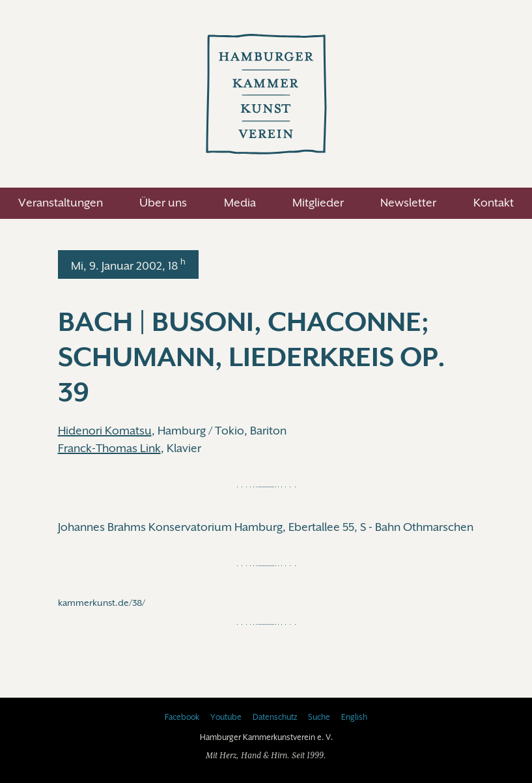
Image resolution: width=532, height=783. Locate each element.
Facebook (182, 717)
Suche (319, 717)
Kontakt (494, 203)
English (354, 717)
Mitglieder (318, 203)
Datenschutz (275, 717)
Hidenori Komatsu (105, 431)
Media (240, 203)
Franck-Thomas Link (109, 448)
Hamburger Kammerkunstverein (266, 94)
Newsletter (408, 203)
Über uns (163, 203)
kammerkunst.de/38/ (102, 603)
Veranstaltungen (61, 203)
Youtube (226, 717)
